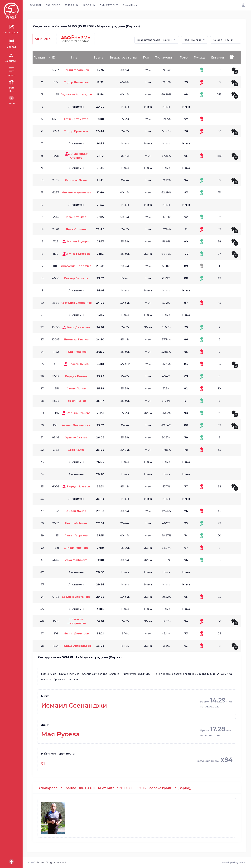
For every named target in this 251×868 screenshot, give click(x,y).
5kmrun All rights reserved (51, 863)
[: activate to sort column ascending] (235, 58)
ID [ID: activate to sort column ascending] (54, 58)
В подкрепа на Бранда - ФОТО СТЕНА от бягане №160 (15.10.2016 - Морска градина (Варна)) (114, 788)
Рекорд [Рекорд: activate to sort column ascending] (200, 58)
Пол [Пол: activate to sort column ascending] (146, 58)
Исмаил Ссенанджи (74, 705)
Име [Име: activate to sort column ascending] (74, 58)
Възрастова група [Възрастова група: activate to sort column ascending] (123, 58)
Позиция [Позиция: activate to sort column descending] (40, 58)
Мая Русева (60, 734)
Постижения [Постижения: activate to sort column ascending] (164, 58)
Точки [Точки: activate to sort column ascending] (184, 58)
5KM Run (43, 39)
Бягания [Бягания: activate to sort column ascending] (218, 58)
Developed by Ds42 (234, 863)
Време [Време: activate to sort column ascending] (98, 58)
